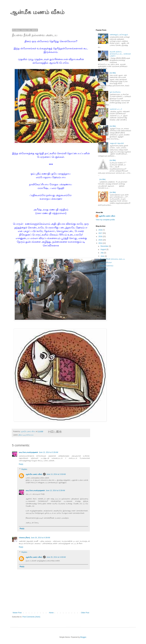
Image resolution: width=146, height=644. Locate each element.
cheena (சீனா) (24, 538)
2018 (101, 230)
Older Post (85, 613)
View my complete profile (105, 220)
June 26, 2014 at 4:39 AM (40, 538)
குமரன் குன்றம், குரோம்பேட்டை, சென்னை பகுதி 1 (120, 54)
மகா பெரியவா (106, 262)
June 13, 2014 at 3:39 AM (55, 491)
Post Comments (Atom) (31, 617)
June (103, 256)
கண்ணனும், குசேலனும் (119, 35)
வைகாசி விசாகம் (107, 266)
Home (51, 613)
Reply (21, 464)
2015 (101, 240)
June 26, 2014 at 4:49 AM (56, 557)
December (105, 246)
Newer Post (17, 613)
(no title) (113, 73)
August (103, 249)
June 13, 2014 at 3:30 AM (56, 474)
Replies (24, 469)
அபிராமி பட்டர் (116, 109)
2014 (101, 243)
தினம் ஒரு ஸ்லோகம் (26, 435)
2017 (101, 233)
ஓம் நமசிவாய (115, 92)
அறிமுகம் (104, 269)
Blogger (83, 637)
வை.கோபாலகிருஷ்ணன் (28, 452)
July (102, 253)
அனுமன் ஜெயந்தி (117, 143)
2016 (101, 236)
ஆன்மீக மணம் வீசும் (37, 12)
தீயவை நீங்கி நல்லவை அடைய (112, 259)
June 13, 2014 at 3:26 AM (48, 452)
